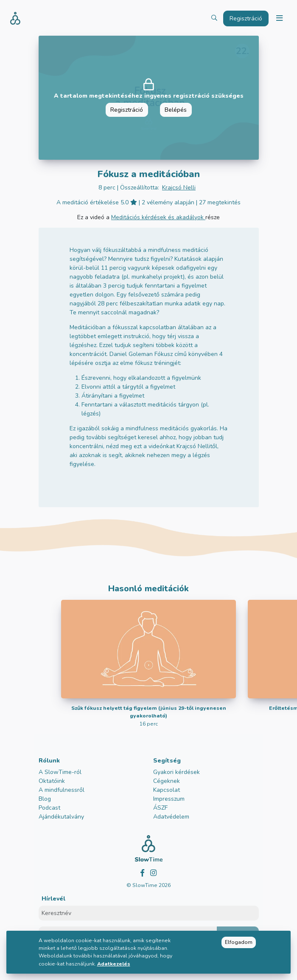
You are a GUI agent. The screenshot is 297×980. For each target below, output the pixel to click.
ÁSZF (160, 808)
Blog (45, 799)
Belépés (176, 110)
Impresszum (169, 799)
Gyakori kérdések (177, 772)
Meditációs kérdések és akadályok (158, 217)
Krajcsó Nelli (179, 188)
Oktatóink (52, 781)
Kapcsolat (167, 790)
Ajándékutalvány (61, 817)
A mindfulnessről (62, 790)
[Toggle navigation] (279, 18)
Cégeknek (167, 781)
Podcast (49, 808)
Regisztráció (127, 110)
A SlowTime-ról (60, 772)
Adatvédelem (171, 817)
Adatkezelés (114, 964)
